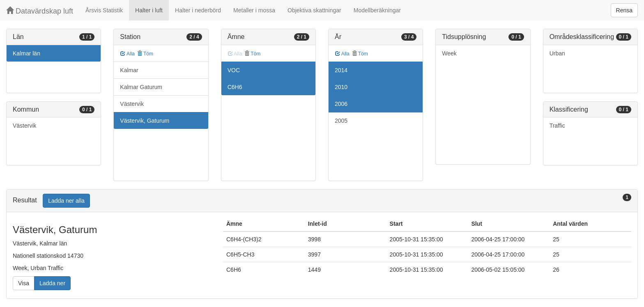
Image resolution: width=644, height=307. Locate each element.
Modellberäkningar (377, 10)
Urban (557, 53)
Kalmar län (26, 53)
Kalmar (129, 70)
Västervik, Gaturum (145, 121)
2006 (341, 104)
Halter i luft (149, 10)
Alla (128, 54)
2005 (341, 121)
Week (449, 53)
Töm (145, 54)
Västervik (25, 126)
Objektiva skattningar (314, 10)
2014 (341, 70)
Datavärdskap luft (40, 11)
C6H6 (235, 87)
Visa (24, 283)
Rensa (624, 10)
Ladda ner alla (66, 201)
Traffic (557, 126)
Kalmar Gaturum (141, 87)
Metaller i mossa (254, 10)
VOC (234, 70)
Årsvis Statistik (104, 10)
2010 (341, 87)
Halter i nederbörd (198, 10)
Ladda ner (52, 283)
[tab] (322, 201)
